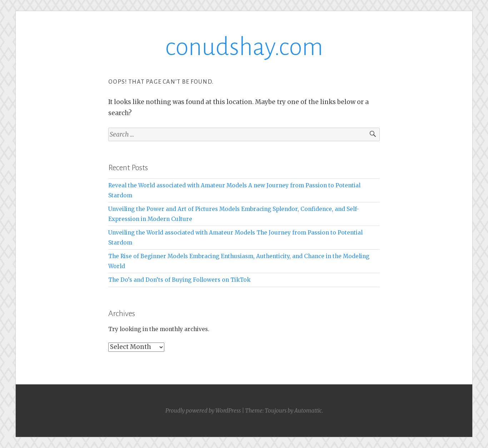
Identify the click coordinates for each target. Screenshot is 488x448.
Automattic (308, 411)
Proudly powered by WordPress (203, 411)
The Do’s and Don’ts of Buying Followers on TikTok (179, 280)
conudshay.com (244, 47)
